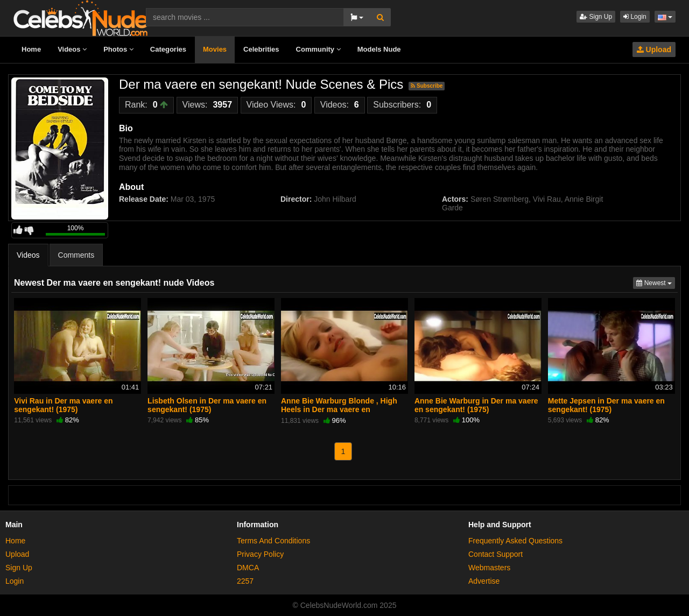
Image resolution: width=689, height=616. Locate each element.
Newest (656, 282)
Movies (215, 49)
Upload (654, 49)
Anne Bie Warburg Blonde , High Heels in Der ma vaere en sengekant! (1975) (339, 409)
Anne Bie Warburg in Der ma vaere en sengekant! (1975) (476, 405)
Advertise (484, 581)
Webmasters (489, 568)
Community (318, 49)
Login (635, 17)
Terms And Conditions (273, 541)
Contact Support (495, 554)
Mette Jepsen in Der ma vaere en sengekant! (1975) (606, 405)
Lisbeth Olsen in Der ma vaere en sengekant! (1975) (207, 405)
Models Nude (379, 49)
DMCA (248, 568)
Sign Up (596, 17)
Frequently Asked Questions (515, 541)
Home (31, 49)
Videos (72, 49)
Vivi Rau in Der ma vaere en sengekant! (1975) (63, 405)
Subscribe (427, 86)
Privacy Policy (260, 554)
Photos (118, 49)
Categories (168, 49)
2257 (245, 581)
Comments (76, 255)
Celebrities (261, 49)
